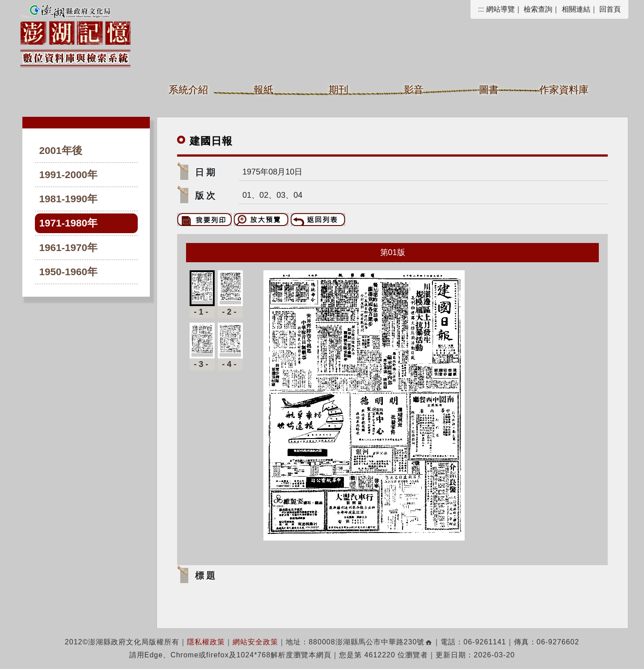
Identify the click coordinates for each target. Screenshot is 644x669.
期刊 (339, 90)
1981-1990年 (69, 199)
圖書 (489, 90)
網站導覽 (500, 9)
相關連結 (576, 9)
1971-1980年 (69, 223)
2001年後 (61, 151)
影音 (414, 90)
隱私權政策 (206, 642)
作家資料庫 (564, 90)
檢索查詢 (538, 9)
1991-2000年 (69, 175)
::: (481, 9)
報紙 (263, 90)
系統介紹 (188, 90)
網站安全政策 (255, 642)
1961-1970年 (69, 248)
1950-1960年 (69, 272)
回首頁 (610, 9)
